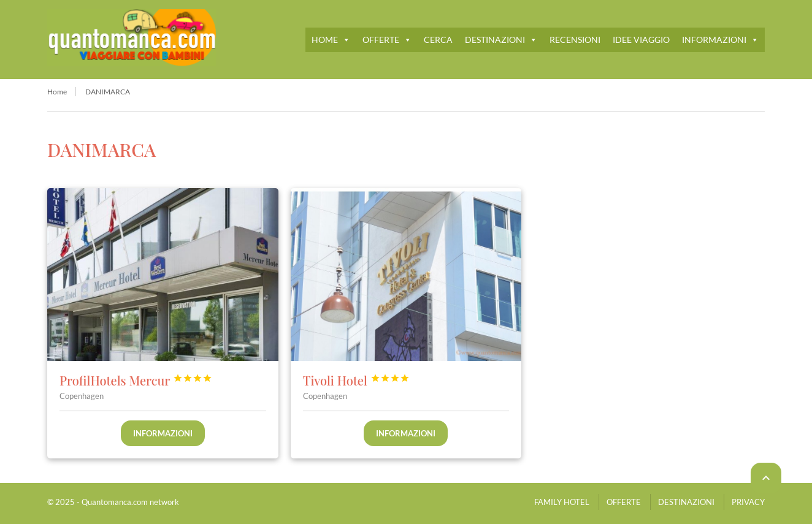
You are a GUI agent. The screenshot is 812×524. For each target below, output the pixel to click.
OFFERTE (387, 40)
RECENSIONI (575, 40)
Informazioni (163, 433)
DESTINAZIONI (501, 40)
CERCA (438, 40)
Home (57, 92)
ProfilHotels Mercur (136, 380)
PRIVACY (748, 502)
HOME (331, 40)
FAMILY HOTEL (562, 502)
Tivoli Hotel (356, 380)
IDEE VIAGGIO (641, 40)
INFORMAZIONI (720, 40)
